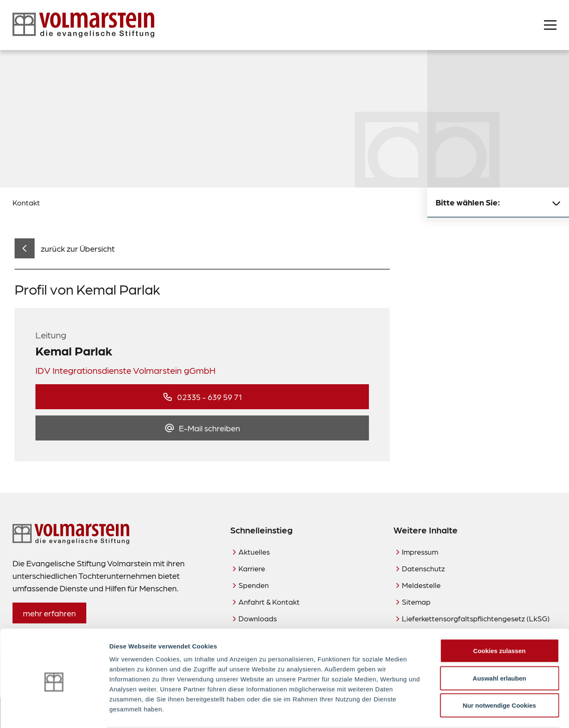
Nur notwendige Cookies (499, 673)
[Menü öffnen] (550, 25)
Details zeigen (443, 712)
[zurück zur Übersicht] (65, 248)
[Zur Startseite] (83, 25)
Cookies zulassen (499, 619)
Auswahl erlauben (499, 646)
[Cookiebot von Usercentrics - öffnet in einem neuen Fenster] (54, 712)
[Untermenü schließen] (556, 203)
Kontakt (26, 202)
